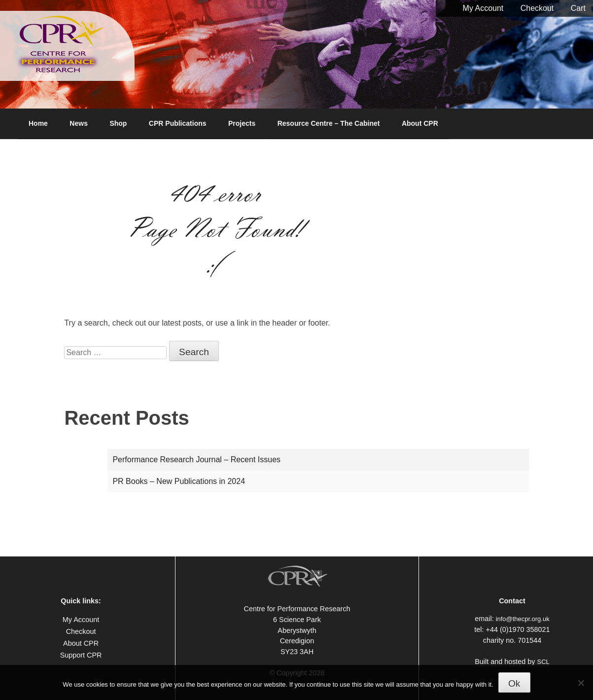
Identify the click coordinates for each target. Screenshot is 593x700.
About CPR (420, 123)
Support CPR (81, 655)
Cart (578, 8)
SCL (543, 662)
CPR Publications (178, 123)
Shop (118, 123)
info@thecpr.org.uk (523, 619)
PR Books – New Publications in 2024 (179, 481)
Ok (514, 683)
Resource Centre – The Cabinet (329, 123)
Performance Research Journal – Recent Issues (196, 460)
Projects (242, 123)
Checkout (537, 8)
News (79, 123)
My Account (483, 8)
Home (38, 123)
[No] (581, 683)
